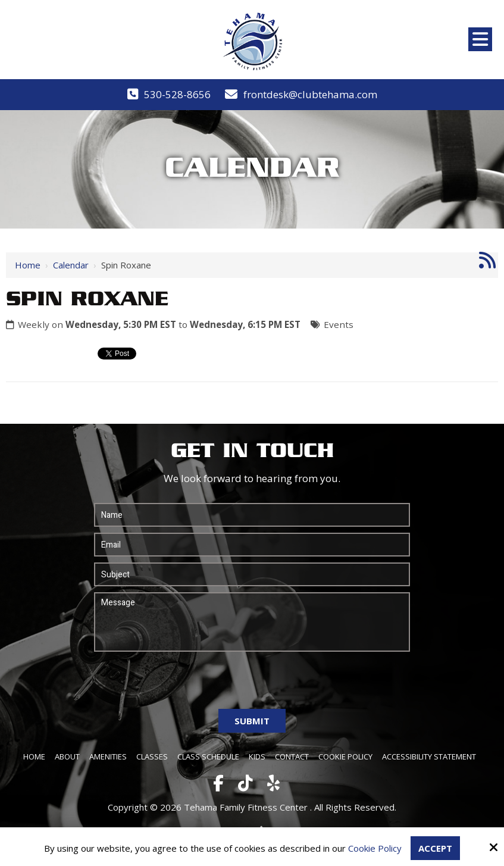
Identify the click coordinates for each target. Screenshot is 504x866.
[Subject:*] (252, 574)
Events (339, 324)
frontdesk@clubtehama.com (310, 94)
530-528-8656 (177, 94)
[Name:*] (252, 515)
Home (28, 265)
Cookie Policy (375, 848)
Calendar (71, 265)
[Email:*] (252, 545)
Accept (435, 848)
